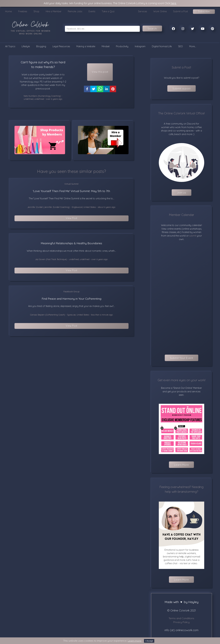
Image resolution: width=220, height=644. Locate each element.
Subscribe (204, 11)
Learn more (135, 641)
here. (174, 3)
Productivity (122, 46)
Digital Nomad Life (162, 46)
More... (193, 46)
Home (8, 11)
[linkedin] (106, 92)
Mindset (106, 46)
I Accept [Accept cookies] (149, 641)
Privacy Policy (181, 622)
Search (152, 29)
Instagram (140, 46)
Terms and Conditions (181, 618)
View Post (72, 219)
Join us (182, 193)
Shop (36, 11)
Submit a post (181, 88)
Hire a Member (54, 11)
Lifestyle (26, 46)
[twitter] (94, 92)
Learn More (181, 465)
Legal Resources (61, 46)
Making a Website (86, 46)
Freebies (23, 11)
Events (92, 11)
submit (192, 236)
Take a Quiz (108, 11)
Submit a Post (180, 11)
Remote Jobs (75, 11)
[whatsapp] (100, 92)
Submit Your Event (182, 358)
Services (142, 11)
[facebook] (87, 92)
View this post (100, 73)
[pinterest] (113, 92)
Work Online (160, 11)
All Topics (10, 46)
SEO (180, 46)
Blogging (41, 46)
